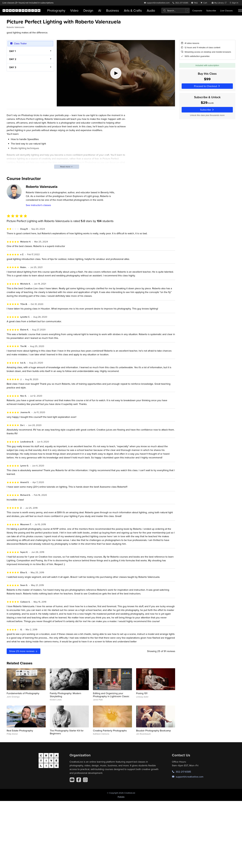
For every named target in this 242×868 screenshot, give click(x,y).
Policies (121, 797)
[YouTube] (72, 780)
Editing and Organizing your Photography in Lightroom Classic (111, 695)
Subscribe (211, 11)
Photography (56, 10)
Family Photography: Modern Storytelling (65, 695)
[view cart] (205, 3)
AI (100, 10)
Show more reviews (24, 651)
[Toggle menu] (240, 11)
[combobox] (176, 11)
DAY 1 (12, 51)
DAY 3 (13, 67)
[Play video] (116, 73)
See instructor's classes (38, 205)
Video (74, 10)
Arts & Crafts (133, 10)
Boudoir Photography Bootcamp (153, 731)
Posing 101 (142, 693)
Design (88, 10)
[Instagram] (85, 780)
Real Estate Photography (20, 731)
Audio (151, 10)
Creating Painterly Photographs (110, 731)
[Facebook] (79, 780)
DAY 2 (13, 59)
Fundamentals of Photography (23, 693)
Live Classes (226, 11)
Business (113, 10)
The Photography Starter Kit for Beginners (67, 732)
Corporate (197, 11)
